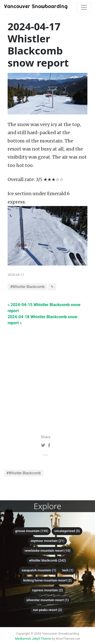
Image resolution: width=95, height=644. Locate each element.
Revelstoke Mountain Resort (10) (47, 551)
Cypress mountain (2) (48, 590)
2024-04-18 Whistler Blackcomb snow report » (42, 320)
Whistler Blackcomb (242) (48, 560)
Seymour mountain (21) (48, 541)
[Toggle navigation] (84, 7)
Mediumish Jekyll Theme (33, 639)
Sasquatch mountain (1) (39, 570)
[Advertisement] (48, 373)
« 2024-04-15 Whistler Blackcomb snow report (44, 308)
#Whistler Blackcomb (24, 473)
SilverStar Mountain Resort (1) (48, 600)
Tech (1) (68, 570)
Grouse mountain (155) (32, 531)
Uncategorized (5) (67, 531)
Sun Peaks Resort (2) (48, 610)
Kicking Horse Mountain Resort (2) (48, 580)
